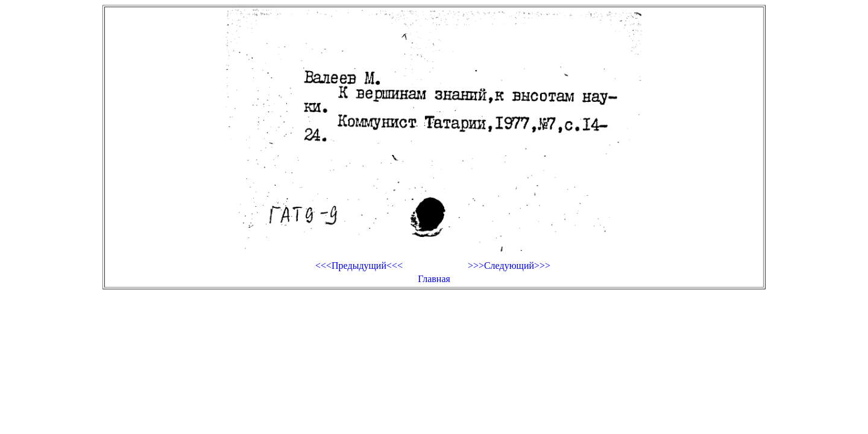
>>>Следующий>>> (509, 266)
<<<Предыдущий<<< (359, 266)
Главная (434, 279)
